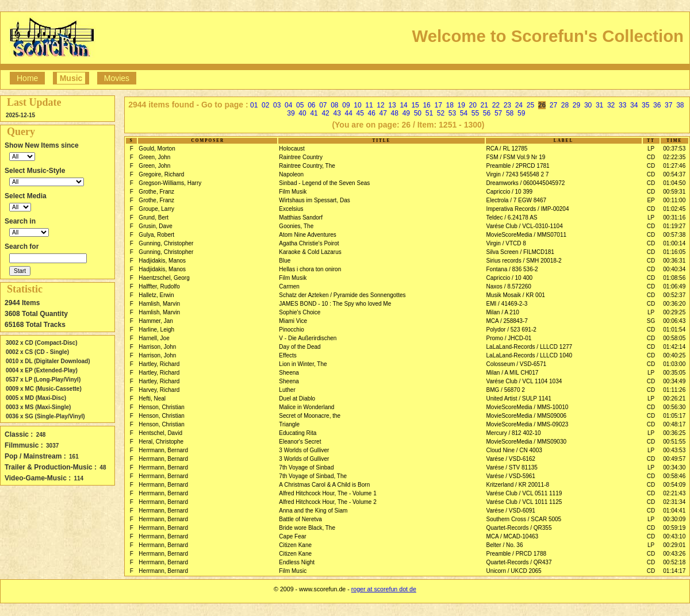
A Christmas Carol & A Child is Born (324, 485)
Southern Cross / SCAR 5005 (524, 519)
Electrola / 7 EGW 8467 (517, 200)
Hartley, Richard (159, 364)
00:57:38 (674, 235)
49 (406, 113)
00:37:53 (674, 149)
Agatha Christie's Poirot (309, 243)
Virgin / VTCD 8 (506, 243)
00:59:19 (674, 528)
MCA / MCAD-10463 (513, 536)
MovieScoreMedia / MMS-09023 (528, 424)
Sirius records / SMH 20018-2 (524, 261)
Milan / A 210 (503, 312)
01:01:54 (674, 330)
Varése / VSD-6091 (511, 511)
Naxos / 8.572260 (509, 286)
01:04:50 (674, 183)
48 (395, 113)
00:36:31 (674, 261)
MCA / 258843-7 (507, 321)
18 (450, 105)
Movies (117, 78)
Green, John (154, 157)
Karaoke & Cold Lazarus (310, 252)
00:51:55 (674, 442)
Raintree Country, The (307, 166)
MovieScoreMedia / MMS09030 (527, 442)
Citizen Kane (295, 545)
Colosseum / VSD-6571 (517, 364)
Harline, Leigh (156, 330)
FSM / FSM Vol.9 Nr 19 (516, 157)
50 (418, 113)
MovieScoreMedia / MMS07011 (527, 235)
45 (360, 113)
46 (372, 113)
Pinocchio (291, 330)
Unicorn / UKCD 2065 (514, 571)
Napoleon (291, 174)
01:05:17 (674, 416)
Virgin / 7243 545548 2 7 (518, 174)
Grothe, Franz (156, 192)
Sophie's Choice (300, 312)
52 (441, 113)
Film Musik (293, 192)
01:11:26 (674, 390)
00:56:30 (674, 407)
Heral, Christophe (161, 442)
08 (334, 105)
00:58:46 (674, 476)
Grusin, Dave (155, 226)
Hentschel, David (160, 433)
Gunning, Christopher (166, 243)
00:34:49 (674, 381)
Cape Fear (292, 536)
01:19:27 (674, 226)
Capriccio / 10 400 (510, 278)
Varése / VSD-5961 (511, 476)
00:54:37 (674, 174)
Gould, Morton (157, 149)
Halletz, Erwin (156, 295)
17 (438, 105)
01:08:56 (674, 278)
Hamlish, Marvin (159, 304)
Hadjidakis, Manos (162, 261)
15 (415, 105)
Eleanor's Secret (300, 442)
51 (429, 113)
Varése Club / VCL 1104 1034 (524, 381)
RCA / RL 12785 (507, 149)
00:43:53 (674, 450)
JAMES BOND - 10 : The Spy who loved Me (335, 304)
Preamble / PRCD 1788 (517, 554)
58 (510, 113)
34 (634, 105)
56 (487, 113)
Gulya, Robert (156, 235)
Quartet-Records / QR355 (519, 528)
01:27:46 (674, 166)
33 (622, 105)
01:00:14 (674, 243)
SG (651, 321)
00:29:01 (674, 545)
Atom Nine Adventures (308, 235)
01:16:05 (674, 252)
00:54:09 (674, 485)
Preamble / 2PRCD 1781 (518, 166)
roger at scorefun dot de (384, 589)
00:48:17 (674, 424)
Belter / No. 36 (505, 545)
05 (300, 105)
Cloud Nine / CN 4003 (514, 450)
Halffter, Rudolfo (159, 286)
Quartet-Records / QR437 (519, 562)
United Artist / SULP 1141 (519, 399)
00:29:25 (674, 312)
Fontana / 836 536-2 (512, 269)
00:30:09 (674, 519)
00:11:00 (674, 200)
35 (645, 105)
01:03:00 (674, 364)
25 (530, 105)
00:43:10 (674, 536)
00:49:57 (674, 459)
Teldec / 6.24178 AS (512, 217)
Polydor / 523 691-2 (511, 330)
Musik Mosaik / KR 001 (516, 295)
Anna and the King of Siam (313, 511)
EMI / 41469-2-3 (507, 304)
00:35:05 (674, 373)
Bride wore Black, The (307, 528)
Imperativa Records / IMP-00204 (528, 209)
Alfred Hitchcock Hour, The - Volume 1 (327, 493)
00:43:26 (674, 554)
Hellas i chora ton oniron (310, 269)
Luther (287, 390)
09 (346, 105)
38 (680, 105)
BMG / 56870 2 (506, 390)
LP (651, 149)
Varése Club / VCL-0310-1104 (525, 226)
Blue (285, 261)
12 (380, 105)
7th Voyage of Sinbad (306, 467)
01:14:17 (674, 571)
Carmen (289, 286)
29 (576, 105)
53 (452, 113)
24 (519, 105)
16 (426, 105)
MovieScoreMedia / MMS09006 (527, 416)
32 (611, 105)
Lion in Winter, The (303, 364)
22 (496, 105)
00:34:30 (674, 467)
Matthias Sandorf (301, 217)
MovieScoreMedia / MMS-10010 (528, 407)
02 (265, 105)
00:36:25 (674, 433)
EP (651, 200)
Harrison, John (157, 347)
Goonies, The (296, 226)
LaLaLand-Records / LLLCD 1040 (530, 355)
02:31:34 (674, 502)
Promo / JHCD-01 (509, 338)
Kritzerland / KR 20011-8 (518, 485)
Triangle (289, 424)
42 (325, 113)
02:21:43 (674, 493)
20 (473, 105)
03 (277, 105)
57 (498, 113)
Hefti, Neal (152, 399)
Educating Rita (298, 433)
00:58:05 (674, 338)
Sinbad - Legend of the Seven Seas (324, 183)
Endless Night (297, 562)
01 (254, 105)
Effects (287, 355)
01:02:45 (674, 209)
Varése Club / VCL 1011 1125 (524, 502)
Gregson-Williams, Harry (170, 183)
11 (369, 105)
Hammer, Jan (156, 321)
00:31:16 (674, 217)
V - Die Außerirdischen (308, 338)
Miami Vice (293, 321)
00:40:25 (674, 355)
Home (27, 78)
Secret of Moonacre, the (310, 416)
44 (348, 113)
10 (357, 105)
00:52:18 (674, 562)
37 (668, 105)
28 (565, 105)
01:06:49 (674, 286)
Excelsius (291, 209)
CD (651, 157)
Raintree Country (301, 157)
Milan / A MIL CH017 (513, 373)
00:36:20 (674, 304)
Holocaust (292, 149)
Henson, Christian (161, 407)
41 (314, 113)
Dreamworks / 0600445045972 (526, 183)
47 (383, 113)
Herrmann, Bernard (163, 450)
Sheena (289, 373)
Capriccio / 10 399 (510, 192)
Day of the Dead (300, 347)
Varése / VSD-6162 (511, 459)
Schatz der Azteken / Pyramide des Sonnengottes (342, 295)
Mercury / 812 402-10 (514, 433)
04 (288, 105)
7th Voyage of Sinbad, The (313, 476)
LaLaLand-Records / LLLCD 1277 (530, 347)
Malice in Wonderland (306, 407)
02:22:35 (674, 157)
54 (464, 113)
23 (507, 105)
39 (291, 113)
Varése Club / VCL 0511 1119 (524, 493)
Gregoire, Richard (161, 174)
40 (302, 113)
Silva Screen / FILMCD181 (520, 252)
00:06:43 (674, 321)
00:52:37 (674, 295)
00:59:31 (674, 192)
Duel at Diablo (297, 399)
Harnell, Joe (154, 338)
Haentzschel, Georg (164, 278)
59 (521, 113)
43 (337, 113)
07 (323, 105)
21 (484, 105)
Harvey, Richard (159, 390)
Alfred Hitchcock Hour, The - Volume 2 (327, 502)
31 (599, 105)
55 (475, 113)
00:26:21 (674, 399)
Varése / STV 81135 (512, 467)
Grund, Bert (154, 217)
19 (461, 105)
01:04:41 (674, 511)
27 (553, 105)
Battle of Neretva (300, 519)
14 (403, 105)
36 (657, 105)
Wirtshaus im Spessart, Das (314, 200)
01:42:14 (674, 347)
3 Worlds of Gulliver (304, 450)
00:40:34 (674, 269)
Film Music (293, 571)
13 (392, 105)
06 (311, 105)
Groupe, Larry (156, 209)
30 (588, 105)
